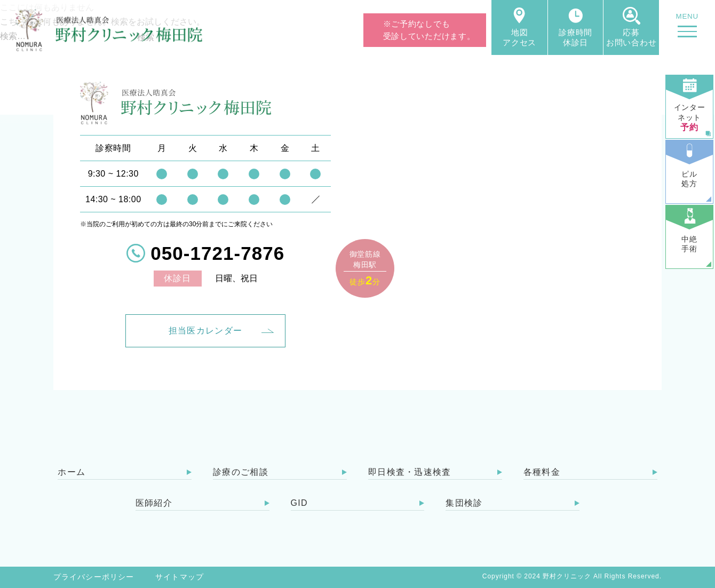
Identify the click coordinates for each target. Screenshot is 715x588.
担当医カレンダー (205, 331)
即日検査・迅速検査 (410, 472)
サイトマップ (180, 577)
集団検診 (464, 503)
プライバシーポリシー (94, 577)
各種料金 (542, 472)
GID (299, 503)
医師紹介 (154, 503)
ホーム (71, 472)
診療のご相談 (241, 472)
